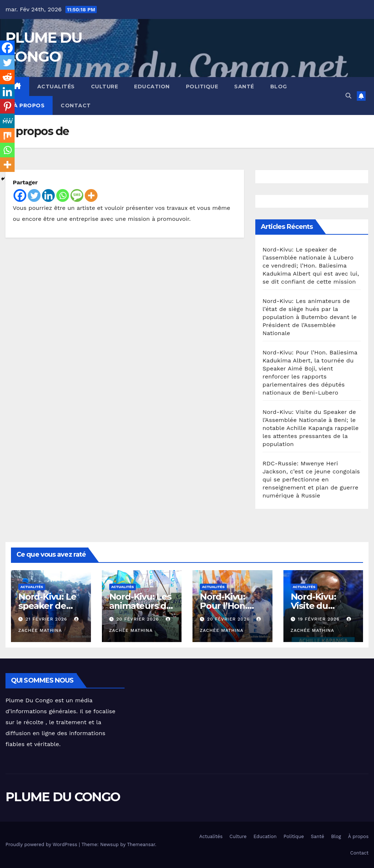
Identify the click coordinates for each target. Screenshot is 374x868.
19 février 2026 (319, 619)
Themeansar (141, 844)
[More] (91, 195)
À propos (29, 105)
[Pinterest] (7, 106)
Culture (105, 87)
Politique (202, 87)
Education (152, 87)
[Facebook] (20, 195)
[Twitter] (34, 195)
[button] (348, 96)
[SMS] (77, 195)
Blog (279, 87)
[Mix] (7, 135)
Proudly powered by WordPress (42, 844)
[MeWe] (7, 121)
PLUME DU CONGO (63, 797)
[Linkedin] (48, 195)
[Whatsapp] (63, 195)
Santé (244, 87)
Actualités (56, 87)
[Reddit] (7, 77)
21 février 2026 (47, 619)
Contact (76, 105)
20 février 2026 (138, 619)
